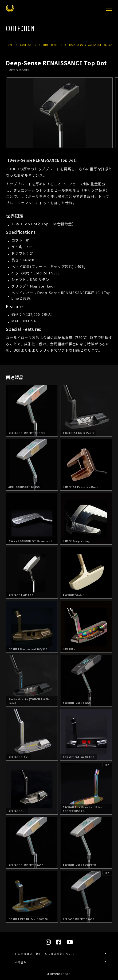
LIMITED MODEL (53, 45)
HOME (10, 45)
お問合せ (21, 962)
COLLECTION (28, 45)
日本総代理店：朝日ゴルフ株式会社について (45, 954)
